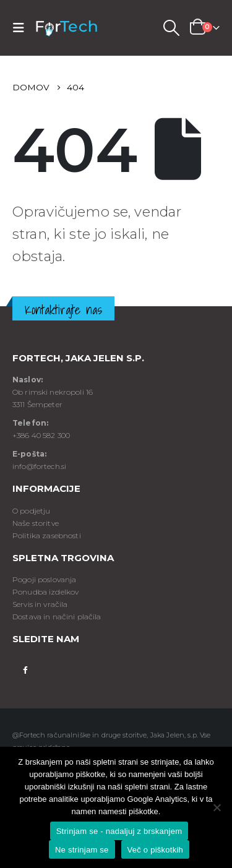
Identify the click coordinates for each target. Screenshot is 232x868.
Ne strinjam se (82, 850)
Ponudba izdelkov (45, 592)
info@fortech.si (39, 466)
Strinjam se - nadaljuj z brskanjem (119, 831)
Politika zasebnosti (47, 535)
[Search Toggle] (171, 28)
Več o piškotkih (155, 850)
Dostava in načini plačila (57, 617)
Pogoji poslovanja (44, 579)
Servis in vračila (40, 604)
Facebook (25, 669)
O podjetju (31, 511)
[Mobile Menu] (22, 28)
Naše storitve (36, 523)
